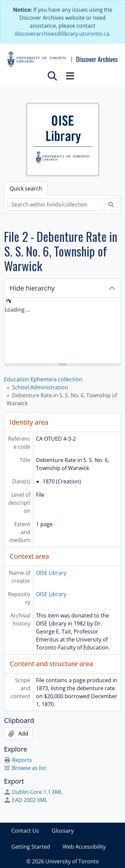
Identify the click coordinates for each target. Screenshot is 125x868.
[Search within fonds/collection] (56, 204)
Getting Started (31, 847)
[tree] (62, 331)
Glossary (63, 831)
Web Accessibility (84, 847)
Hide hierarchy (32, 288)
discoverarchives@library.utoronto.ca (62, 34)
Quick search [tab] (26, 188)
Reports (18, 760)
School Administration (40, 387)
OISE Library (51, 573)
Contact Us (25, 831)
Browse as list (25, 768)
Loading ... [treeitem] (17, 310)
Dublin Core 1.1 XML (33, 792)
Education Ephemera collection (43, 379)
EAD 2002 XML (26, 800)
